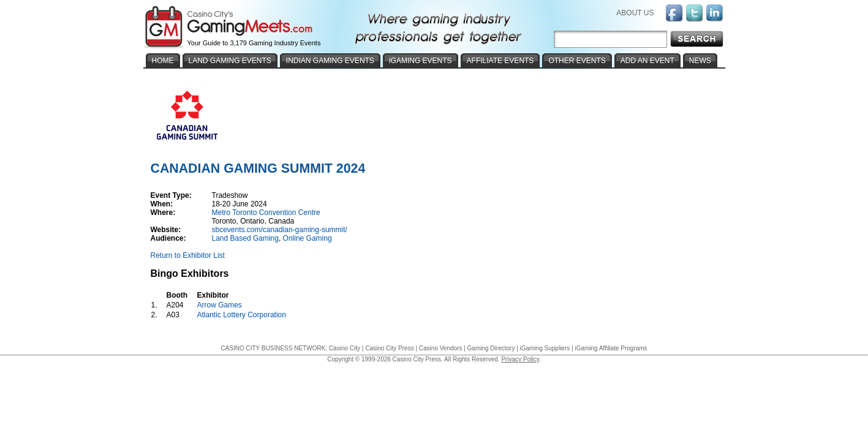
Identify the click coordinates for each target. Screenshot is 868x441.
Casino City (345, 348)
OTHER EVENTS (577, 61)
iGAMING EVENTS (421, 61)
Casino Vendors (441, 348)
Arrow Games (220, 305)
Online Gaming (308, 238)
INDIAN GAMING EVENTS (330, 61)
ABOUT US (635, 13)
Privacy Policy (520, 359)
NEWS (700, 61)
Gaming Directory (491, 348)
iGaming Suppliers (545, 348)
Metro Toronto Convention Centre (266, 213)
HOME (163, 61)
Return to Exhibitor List (188, 255)
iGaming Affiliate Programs (611, 348)
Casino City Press (389, 348)
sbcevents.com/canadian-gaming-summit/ (280, 230)
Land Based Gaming (245, 238)
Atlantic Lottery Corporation (242, 315)
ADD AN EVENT (647, 61)
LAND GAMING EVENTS (230, 61)
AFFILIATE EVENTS (500, 61)
